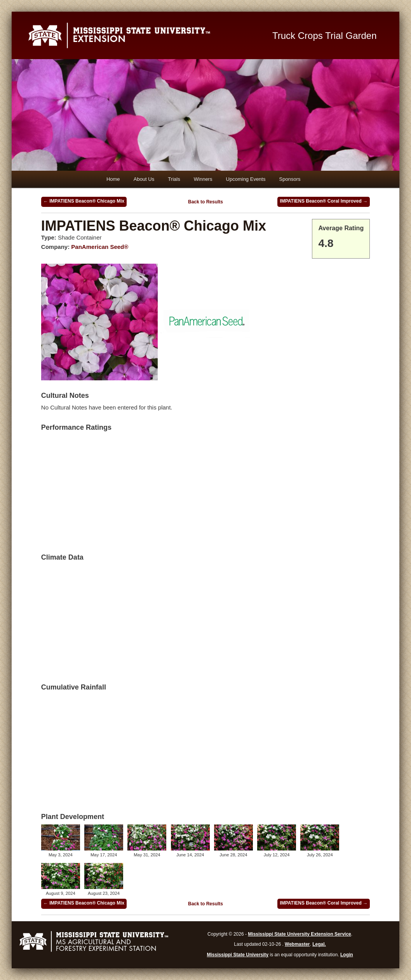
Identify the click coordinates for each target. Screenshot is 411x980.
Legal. (319, 944)
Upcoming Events (246, 179)
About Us (144, 179)
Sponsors (290, 179)
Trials (174, 179)
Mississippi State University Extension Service (299, 934)
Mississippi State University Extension (141, 35)
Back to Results (205, 202)
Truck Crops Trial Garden (325, 36)
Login (347, 955)
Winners (203, 179)
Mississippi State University (238, 955)
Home (113, 179)
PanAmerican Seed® (100, 247)
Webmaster (297, 944)
